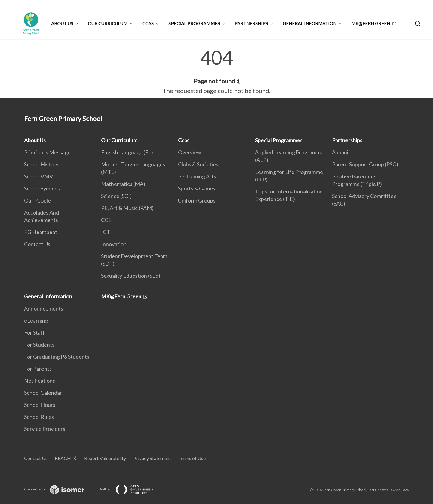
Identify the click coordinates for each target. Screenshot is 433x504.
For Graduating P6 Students (57, 357)
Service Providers (45, 429)
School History (41, 164)
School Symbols (42, 188)
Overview (190, 152)
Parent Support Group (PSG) (365, 164)
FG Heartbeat (41, 232)
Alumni (340, 152)
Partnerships (251, 23)
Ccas (148, 23)
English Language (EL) (127, 152)
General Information (310, 23)
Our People (37, 200)
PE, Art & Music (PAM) (127, 208)
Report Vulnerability (105, 458)
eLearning (36, 320)
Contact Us (37, 244)
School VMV (38, 176)
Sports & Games (197, 188)
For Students (39, 345)
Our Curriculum (108, 23)
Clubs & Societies (198, 164)
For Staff (34, 332)
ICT (106, 232)
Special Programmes (194, 23)
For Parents (38, 369)
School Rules (39, 417)
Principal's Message (47, 152)
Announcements (44, 308)
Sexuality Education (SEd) (131, 276)
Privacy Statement (152, 458)
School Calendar (43, 393)
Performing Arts (197, 176)
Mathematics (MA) (123, 184)
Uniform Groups (197, 200)
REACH (63, 458)
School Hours (40, 405)
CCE (106, 220)
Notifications (40, 381)
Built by (131, 489)
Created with (59, 489)
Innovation (114, 244)
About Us (62, 23)
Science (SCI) (116, 196)
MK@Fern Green (371, 23)
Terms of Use (192, 458)
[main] (216, 72)
